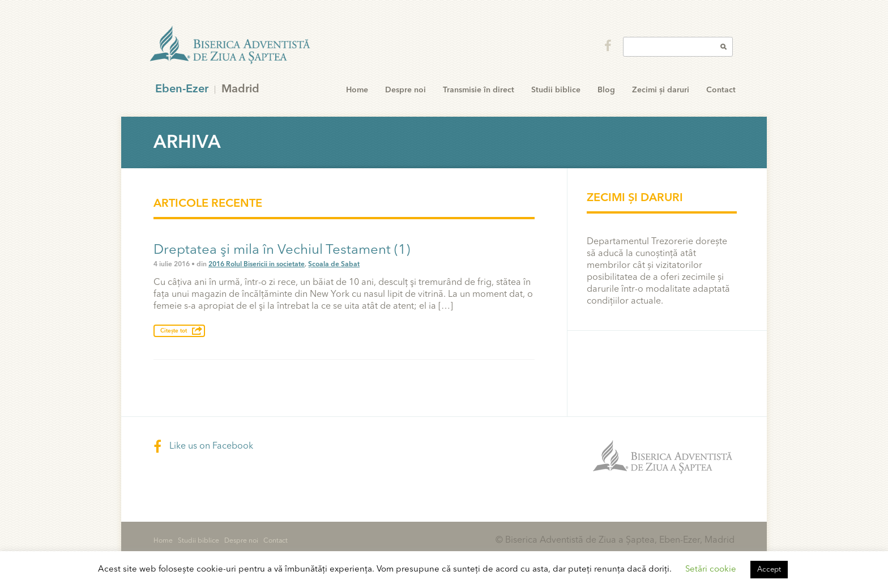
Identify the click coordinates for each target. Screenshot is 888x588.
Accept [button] (769, 570)
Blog (606, 90)
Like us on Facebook (203, 446)
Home (357, 90)
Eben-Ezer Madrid (231, 45)
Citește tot (174, 331)
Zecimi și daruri (661, 90)
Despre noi (405, 90)
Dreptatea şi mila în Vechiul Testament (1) (282, 250)
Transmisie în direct (479, 90)
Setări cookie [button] (711, 570)
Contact (721, 90)
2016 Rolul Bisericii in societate (257, 265)
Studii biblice (556, 90)
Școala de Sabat (334, 265)
